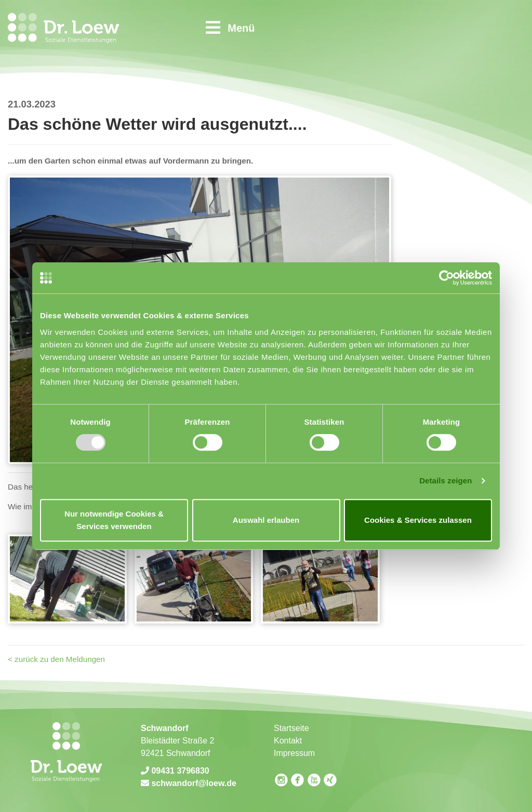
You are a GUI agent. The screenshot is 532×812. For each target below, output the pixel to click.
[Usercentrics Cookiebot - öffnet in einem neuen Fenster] (447, 278)
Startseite (291, 728)
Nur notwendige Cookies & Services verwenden (114, 520)
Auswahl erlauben (266, 520)
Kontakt (288, 741)
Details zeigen (445, 481)
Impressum (294, 753)
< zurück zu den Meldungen (56, 659)
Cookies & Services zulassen (418, 520)
